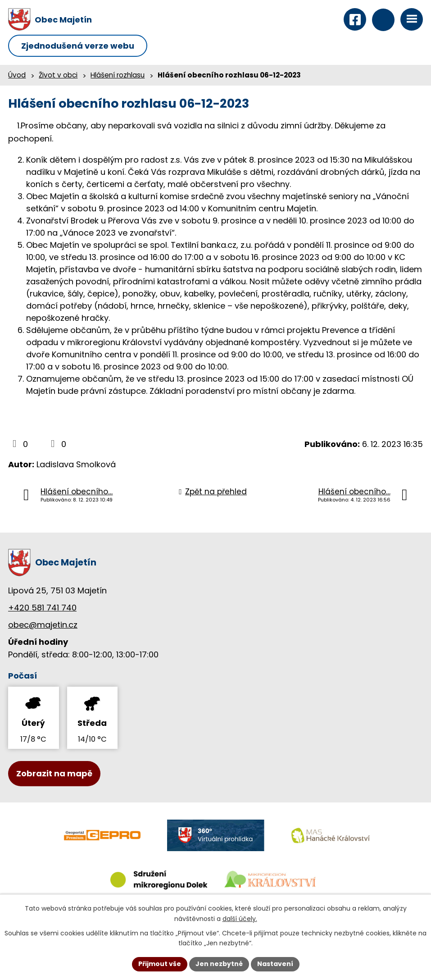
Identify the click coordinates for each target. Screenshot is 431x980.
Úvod (17, 75)
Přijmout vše (160, 964)
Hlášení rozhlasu (118, 75)
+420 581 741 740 (42, 608)
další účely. (240, 919)
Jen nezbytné (219, 964)
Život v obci (58, 75)
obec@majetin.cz (43, 625)
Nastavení (275, 964)
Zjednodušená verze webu (78, 46)
